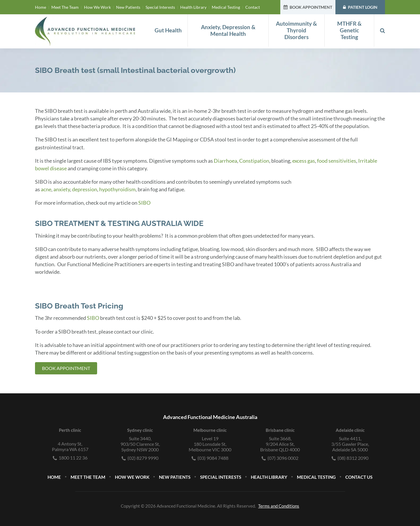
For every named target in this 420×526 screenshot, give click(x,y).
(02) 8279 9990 (140, 458)
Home (41, 7)
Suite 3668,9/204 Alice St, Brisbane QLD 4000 (280, 444)
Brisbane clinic (280, 430)
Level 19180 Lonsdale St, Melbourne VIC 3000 (210, 444)
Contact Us (359, 477)
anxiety (62, 189)
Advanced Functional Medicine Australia (210, 417)
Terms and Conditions (279, 506)
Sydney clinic (140, 430)
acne (46, 189)
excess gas (304, 161)
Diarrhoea (225, 161)
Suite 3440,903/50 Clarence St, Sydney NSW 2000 (140, 444)
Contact (253, 7)
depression (85, 189)
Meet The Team (65, 7)
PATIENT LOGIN (360, 7)
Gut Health (168, 30)
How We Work (97, 7)
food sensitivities (337, 161)
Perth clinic (70, 430)
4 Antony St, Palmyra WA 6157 (70, 446)
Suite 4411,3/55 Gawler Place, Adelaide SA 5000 (350, 444)
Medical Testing (226, 7)
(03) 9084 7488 (210, 458)
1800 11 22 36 (70, 458)
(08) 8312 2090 (350, 458)
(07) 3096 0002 (280, 458)
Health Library (193, 7)
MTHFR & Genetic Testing (349, 30)
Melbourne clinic (210, 430)
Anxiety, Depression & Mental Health (228, 30)
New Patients (128, 7)
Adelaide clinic (350, 430)
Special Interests (160, 7)
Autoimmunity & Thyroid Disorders (296, 30)
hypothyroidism (117, 189)
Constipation (254, 161)
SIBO (144, 203)
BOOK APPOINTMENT (308, 7)
